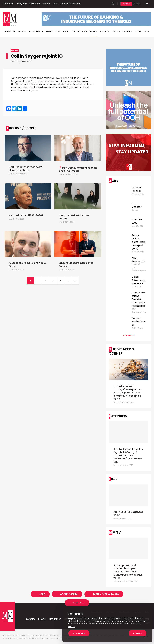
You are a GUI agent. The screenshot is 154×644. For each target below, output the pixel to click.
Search (113, 4)
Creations (62, 31)
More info (128, 335)
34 (75, 281)
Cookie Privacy (36, 636)
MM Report (35, 4)
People (93, 31)
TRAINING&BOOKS (122, 31)
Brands (22, 31)
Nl (147, 4)
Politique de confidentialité (15, 636)
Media (50, 31)
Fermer (138, 633)
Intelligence (36, 31)
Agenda (47, 4)
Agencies (10, 31)
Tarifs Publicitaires (106, 594)
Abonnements (69, 594)
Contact (79, 603)
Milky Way (22, 4)
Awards (105, 31)
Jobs (56, 4)
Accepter (79, 633)
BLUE (147, 31)
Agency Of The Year (70, 4)
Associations (79, 31)
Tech (138, 31)
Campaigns (9, 4)
